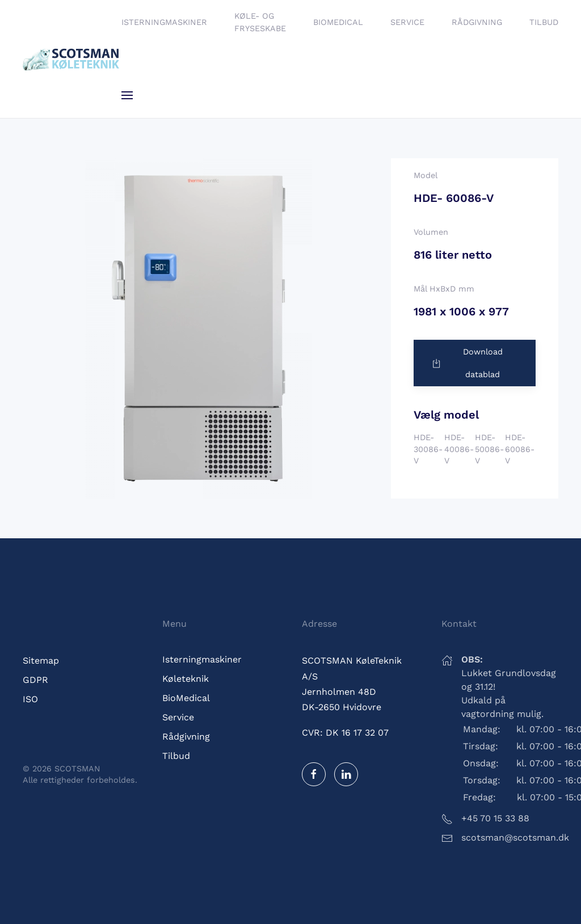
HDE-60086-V (520, 449)
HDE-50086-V (489, 449)
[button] (127, 95)
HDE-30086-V (428, 449)
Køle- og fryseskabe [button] (260, 22)
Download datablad (467, 363)
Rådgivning (477, 22)
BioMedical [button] (338, 22)
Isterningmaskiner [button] (164, 22)
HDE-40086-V (459, 449)
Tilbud (544, 22)
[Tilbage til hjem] (72, 59)
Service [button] (407, 22)
